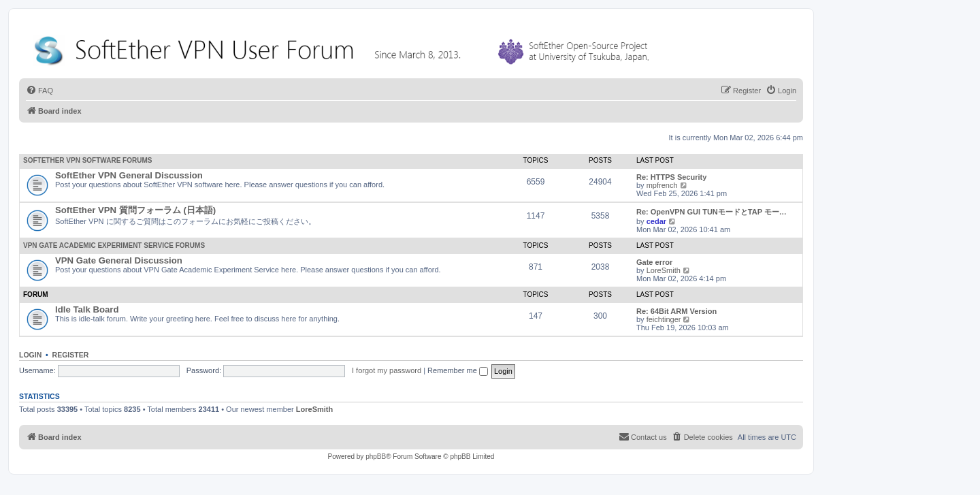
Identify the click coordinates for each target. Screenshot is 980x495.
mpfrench (662, 185)
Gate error (654, 262)
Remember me (458, 370)
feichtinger (664, 319)
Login (30, 355)
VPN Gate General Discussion (119, 260)
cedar (656, 221)
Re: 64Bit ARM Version (676, 311)
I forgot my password (387, 370)
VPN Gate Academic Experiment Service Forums (114, 245)
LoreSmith (664, 270)
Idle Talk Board (87, 309)
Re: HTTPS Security (671, 177)
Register (71, 355)
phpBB (376, 457)
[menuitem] (39, 91)
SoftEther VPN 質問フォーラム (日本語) (135, 210)
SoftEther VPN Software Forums (87, 160)
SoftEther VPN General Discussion (129, 175)
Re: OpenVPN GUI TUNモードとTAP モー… (712, 212)
